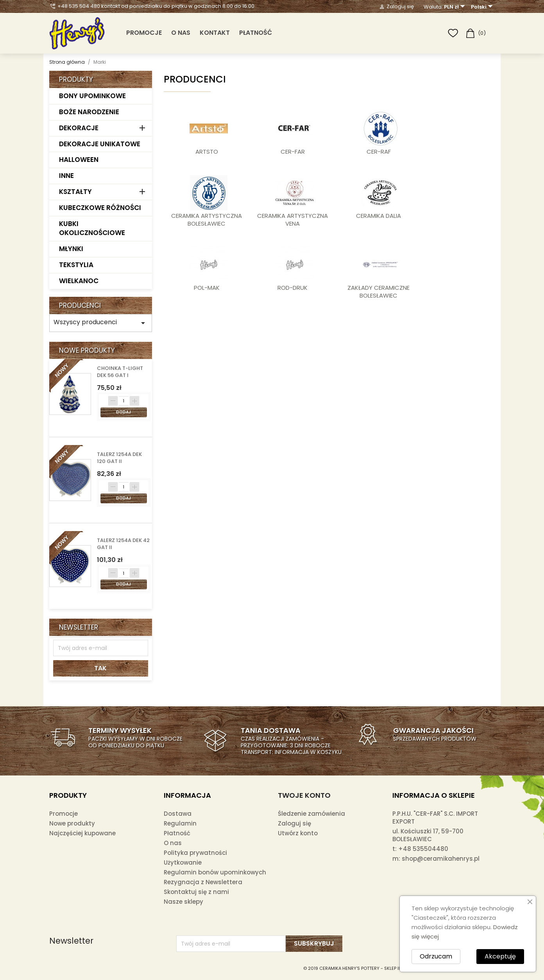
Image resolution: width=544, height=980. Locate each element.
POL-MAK (207, 288)
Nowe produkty (72, 823)
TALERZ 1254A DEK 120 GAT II (119, 458)
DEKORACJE (79, 128)
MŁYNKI (71, 249)
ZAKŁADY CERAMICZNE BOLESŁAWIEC (378, 292)
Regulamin (180, 823)
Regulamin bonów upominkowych (215, 872)
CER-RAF (379, 152)
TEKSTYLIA (76, 265)
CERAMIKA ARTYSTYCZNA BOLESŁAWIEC (207, 220)
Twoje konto (304, 795)
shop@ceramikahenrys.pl (441, 859)
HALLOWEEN (79, 160)
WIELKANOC (79, 281)
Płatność (256, 33)
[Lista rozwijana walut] (455, 7)
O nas (181, 33)
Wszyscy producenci (101, 323)
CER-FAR (293, 152)
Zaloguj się (294, 823)
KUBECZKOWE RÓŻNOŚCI (100, 208)
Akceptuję (500, 956)
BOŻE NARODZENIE (89, 112)
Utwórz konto (298, 833)
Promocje (64, 814)
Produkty (76, 79)
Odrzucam (436, 956)
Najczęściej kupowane (82, 833)
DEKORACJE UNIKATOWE (100, 144)
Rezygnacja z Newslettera (203, 882)
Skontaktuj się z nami (196, 892)
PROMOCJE (144, 33)
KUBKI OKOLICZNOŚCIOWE (92, 228)
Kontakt (215, 33)
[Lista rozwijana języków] (483, 7)
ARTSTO (207, 152)
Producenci (80, 305)
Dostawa (178, 814)
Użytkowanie (183, 862)
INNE (66, 176)
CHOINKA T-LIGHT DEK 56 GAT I (120, 372)
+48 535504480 (423, 849)
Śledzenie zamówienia (311, 814)
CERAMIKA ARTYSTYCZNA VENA (293, 220)
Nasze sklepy (183, 902)
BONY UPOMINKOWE (92, 96)
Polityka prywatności (195, 853)
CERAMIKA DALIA (378, 216)
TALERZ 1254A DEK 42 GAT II (123, 544)
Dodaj (123, 412)
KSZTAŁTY (75, 192)
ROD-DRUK (293, 288)
